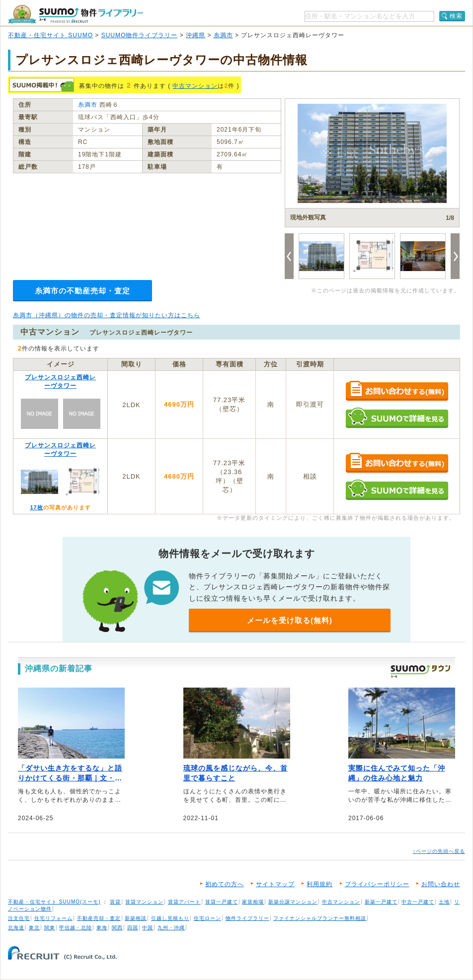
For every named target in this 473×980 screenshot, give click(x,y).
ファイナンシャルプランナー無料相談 (320, 918)
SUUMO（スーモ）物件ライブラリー (76, 14)
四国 (133, 928)
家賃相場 (253, 902)
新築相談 (136, 918)
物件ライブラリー (247, 918)
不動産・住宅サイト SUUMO (50, 35)
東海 (102, 928)
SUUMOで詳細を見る (397, 418)
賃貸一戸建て (222, 902)
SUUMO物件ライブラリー (140, 35)
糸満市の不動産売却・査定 (82, 291)
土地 (444, 902)
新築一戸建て (381, 902)
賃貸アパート (184, 902)
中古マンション (195, 86)
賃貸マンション (144, 902)
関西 (117, 928)
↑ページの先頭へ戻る (439, 851)
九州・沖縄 (171, 928)
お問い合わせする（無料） (397, 391)
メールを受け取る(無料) (290, 620)
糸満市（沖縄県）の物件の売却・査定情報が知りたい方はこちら (107, 315)
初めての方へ (225, 884)
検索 (456, 16)
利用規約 (319, 884)
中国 (148, 928)
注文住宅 (19, 918)
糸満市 (223, 35)
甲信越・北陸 (76, 928)
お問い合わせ (441, 884)
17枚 (36, 507)
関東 (50, 928)
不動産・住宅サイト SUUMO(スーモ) (54, 902)
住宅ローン (207, 918)
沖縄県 (196, 35)
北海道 (16, 928)
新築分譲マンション (293, 902)
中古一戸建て (418, 902)
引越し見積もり (170, 918)
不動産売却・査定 (99, 918)
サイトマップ (275, 884)
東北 (34, 928)
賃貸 (115, 902)
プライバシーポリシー (377, 884)
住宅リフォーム (53, 918)
